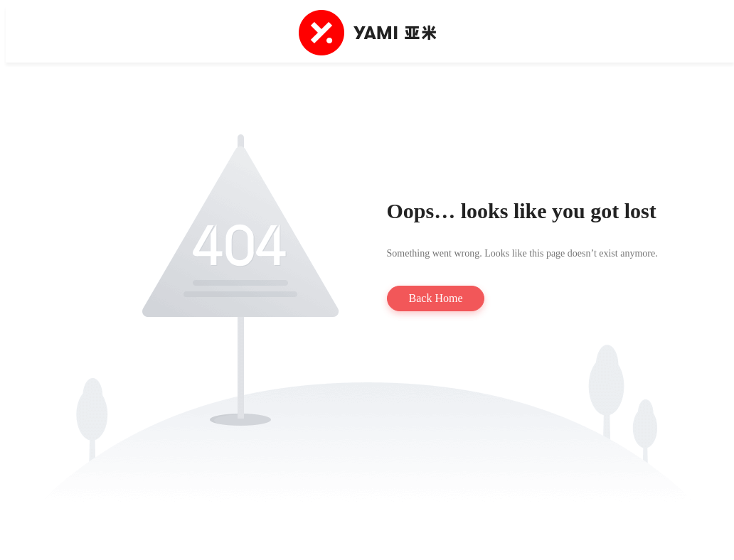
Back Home (436, 298)
